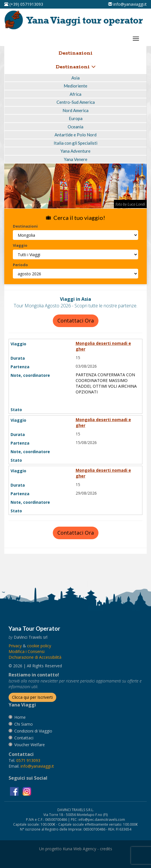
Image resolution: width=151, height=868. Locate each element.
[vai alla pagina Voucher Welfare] (30, 745)
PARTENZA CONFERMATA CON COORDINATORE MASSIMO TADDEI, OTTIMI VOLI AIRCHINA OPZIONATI (106, 383)
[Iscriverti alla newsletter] (32, 697)
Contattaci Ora (76, 320)
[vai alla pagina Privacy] (15, 646)
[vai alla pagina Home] (75, 20)
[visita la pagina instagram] (27, 791)
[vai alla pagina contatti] (24, 738)
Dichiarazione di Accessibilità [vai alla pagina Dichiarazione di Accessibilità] (35, 657)
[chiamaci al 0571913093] (28, 760)
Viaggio (20, 245)
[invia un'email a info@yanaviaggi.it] (37, 766)
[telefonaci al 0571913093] (24, 4)
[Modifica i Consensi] (27, 651)
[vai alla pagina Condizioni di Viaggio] (33, 731)
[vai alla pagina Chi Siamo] (24, 724)
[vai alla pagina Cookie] (39, 646)
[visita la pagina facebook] (15, 791)
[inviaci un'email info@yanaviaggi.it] (127, 4)
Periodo (20, 265)
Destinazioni (76, 67)
